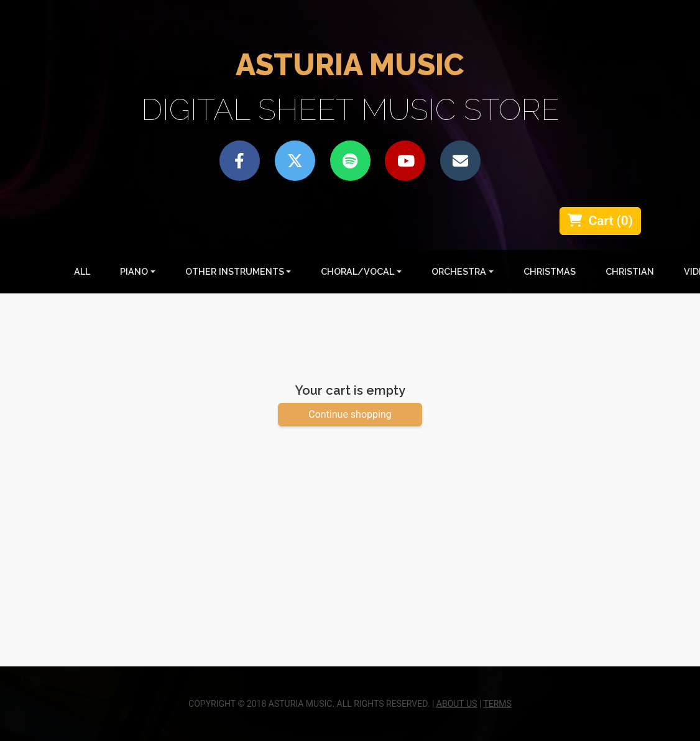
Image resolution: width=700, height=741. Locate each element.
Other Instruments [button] (235, 271)
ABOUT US (457, 704)
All (85, 270)
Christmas (550, 271)
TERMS (497, 704)
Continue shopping (350, 414)
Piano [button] (134, 271)
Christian (630, 271)
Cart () (600, 221)
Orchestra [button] (459, 271)
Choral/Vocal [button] (357, 271)
